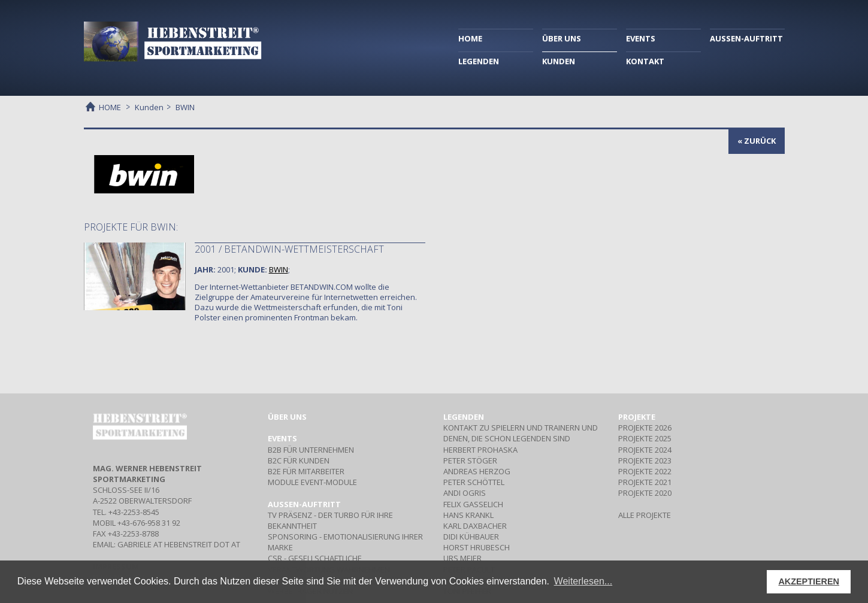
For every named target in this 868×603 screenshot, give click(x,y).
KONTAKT (645, 61)
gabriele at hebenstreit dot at (179, 544)
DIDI (471, 537)
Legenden (464, 417)
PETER (470, 460)
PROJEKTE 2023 (645, 460)
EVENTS (641, 38)
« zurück (757, 141)
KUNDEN (559, 61)
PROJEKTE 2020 (645, 493)
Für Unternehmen (311, 450)
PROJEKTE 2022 (645, 471)
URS (462, 558)
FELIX (473, 504)
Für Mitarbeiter (306, 471)
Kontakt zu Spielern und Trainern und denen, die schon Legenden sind (521, 433)
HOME (470, 38)
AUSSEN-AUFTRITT (746, 38)
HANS (468, 515)
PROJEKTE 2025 (645, 438)
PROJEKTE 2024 (645, 450)
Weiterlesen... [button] (583, 581)
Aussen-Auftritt (304, 504)
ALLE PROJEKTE (645, 515)
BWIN (279, 269)
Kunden (149, 107)
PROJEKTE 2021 (645, 482)
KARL (475, 526)
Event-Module (312, 482)
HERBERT (480, 450)
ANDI (465, 493)
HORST (477, 547)
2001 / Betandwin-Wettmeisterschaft (289, 249)
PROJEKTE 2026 (645, 428)
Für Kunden (299, 460)
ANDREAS (477, 471)
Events (282, 438)
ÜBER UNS (562, 38)
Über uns (287, 417)
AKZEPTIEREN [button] (809, 581)
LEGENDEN (479, 61)
